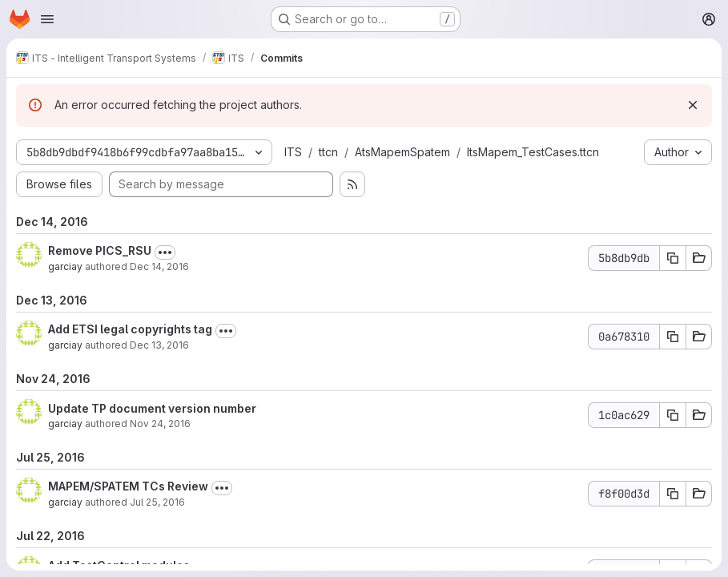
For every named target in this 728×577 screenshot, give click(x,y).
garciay (65, 266)
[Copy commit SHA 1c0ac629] (673, 415)
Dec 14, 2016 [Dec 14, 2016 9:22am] (159, 266)
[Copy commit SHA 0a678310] (673, 337)
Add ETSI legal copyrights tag (130, 329)
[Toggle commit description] (165, 252)
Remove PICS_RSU (100, 250)
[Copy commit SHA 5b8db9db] (673, 258)
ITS (293, 152)
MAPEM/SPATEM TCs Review (128, 486)
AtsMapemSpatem (402, 152)
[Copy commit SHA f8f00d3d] (673, 494)
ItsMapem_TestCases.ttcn (533, 152)
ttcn (328, 152)
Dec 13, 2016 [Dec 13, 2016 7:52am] (159, 345)
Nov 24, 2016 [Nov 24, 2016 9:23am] (160, 424)
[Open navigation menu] (47, 19)
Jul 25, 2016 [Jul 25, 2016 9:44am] (157, 502)
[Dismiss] (693, 105)
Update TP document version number (152, 408)
